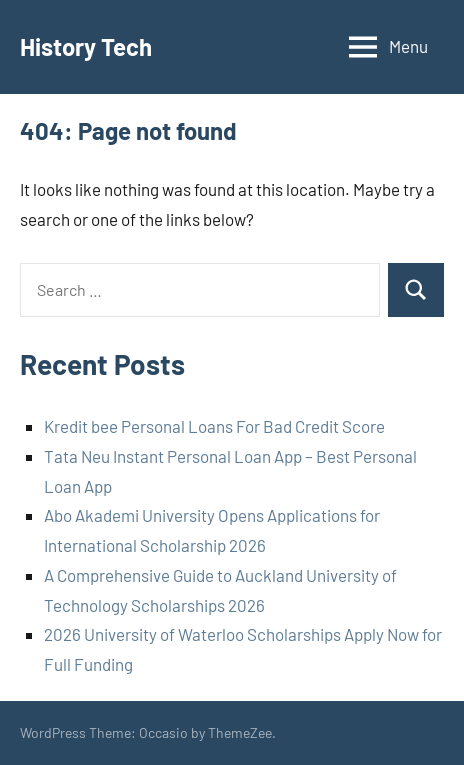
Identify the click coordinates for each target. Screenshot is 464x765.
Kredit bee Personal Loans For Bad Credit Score (214, 426)
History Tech (86, 46)
